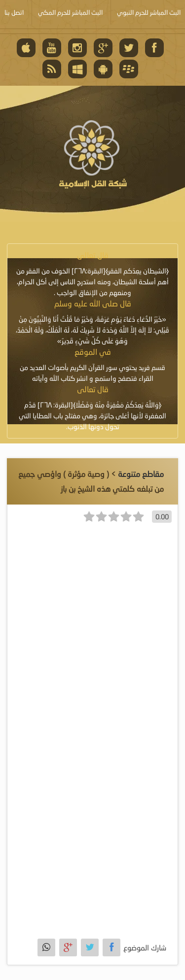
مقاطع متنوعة (141, 474)
